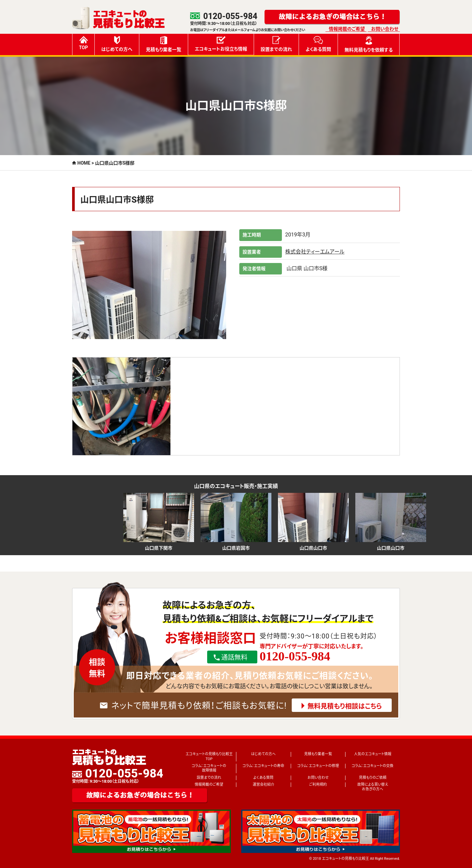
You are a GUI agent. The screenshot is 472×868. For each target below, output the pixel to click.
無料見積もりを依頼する (369, 44)
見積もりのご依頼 (373, 778)
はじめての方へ (117, 44)
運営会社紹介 (264, 785)
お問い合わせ (385, 29)
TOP (83, 43)
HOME (84, 163)
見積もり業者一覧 (164, 44)
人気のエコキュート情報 (373, 754)
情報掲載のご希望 (347, 29)
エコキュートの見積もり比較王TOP (209, 756)
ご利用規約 (318, 785)
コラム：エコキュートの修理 (318, 766)
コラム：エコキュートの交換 (373, 766)
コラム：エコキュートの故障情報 (209, 768)
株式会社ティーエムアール (315, 252)
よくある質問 (318, 44)
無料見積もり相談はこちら (345, 706)
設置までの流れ (276, 44)
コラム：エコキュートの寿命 (263, 766)
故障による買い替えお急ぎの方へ (373, 787)
